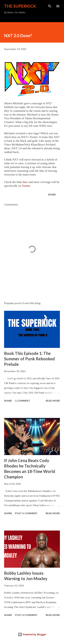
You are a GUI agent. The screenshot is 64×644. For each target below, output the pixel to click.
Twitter (26, 186)
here (25, 182)
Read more (53, 401)
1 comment (23, 401)
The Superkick (20, 6)
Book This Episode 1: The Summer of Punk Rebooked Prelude (29, 359)
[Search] (50, 6)
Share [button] (52, 194)
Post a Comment (26, 513)
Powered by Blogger (32, 634)
